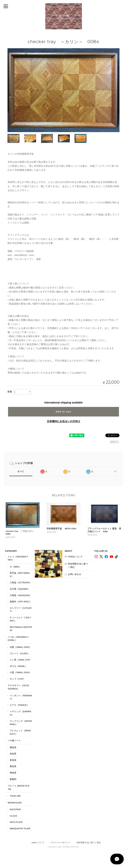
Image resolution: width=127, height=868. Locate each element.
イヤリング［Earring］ (20, 713)
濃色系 (13, 747)
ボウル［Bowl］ (18, 666)
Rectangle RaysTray (21, 629)
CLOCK (13, 816)
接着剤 (13, 779)
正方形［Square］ (20, 589)
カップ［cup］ (18, 679)
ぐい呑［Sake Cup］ (21, 660)
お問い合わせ (75, 574)
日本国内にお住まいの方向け (64, 421)
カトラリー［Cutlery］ (21, 610)
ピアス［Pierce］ (19, 705)
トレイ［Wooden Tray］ (18, 558)
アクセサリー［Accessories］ (18, 687)
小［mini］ (15, 567)
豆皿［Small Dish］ (20, 647)
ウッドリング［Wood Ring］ (21, 723)
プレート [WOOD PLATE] (19, 788)
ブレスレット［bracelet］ (20, 732)
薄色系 (13, 773)
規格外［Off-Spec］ (21, 602)
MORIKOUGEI (15, 803)
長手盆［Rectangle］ (20, 575)
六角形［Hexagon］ (21, 595)
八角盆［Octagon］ (21, 583)
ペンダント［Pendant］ (21, 697)
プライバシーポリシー (60, 842)
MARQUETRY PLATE (20, 828)
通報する (114, 442)
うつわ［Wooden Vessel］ (18, 639)
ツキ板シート (14, 741)
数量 (10, 392)
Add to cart (63, 412)
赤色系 (13, 754)
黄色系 (13, 766)
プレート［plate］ (20, 653)
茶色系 (13, 760)
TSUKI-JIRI (15, 796)
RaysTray (15, 810)
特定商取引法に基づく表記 (78, 566)
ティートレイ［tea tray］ (20, 619)
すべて (21, 471)
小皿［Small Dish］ (20, 673)
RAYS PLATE (16, 822)
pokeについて (75, 557)
